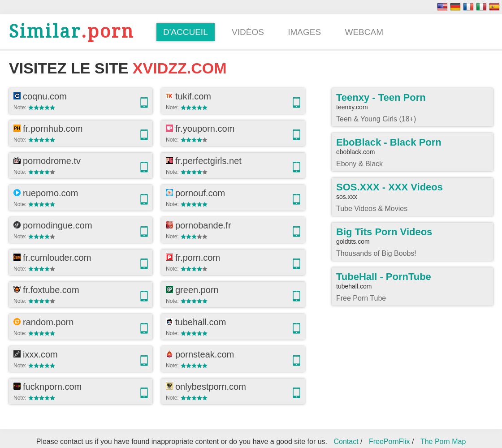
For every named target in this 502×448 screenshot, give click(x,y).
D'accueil (186, 32)
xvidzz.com (180, 68)
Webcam (364, 32)
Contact (346, 442)
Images (304, 32)
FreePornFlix (389, 442)
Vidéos (248, 32)
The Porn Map (443, 442)
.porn (71, 32)
